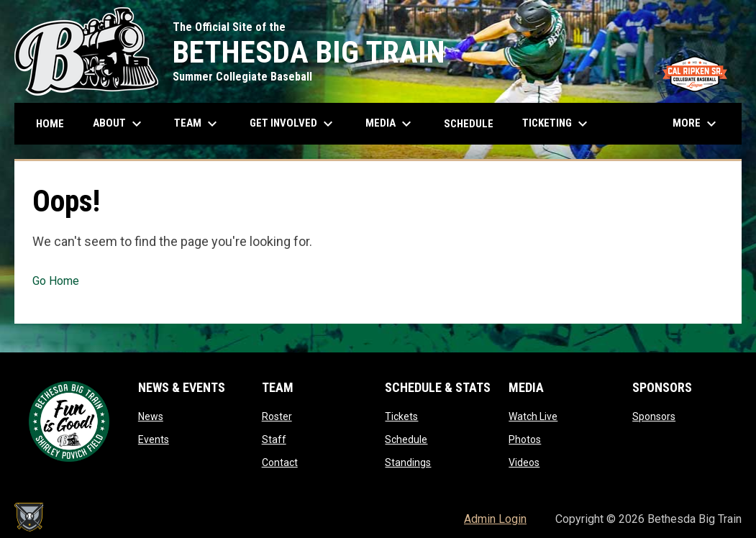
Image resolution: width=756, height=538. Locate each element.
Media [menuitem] (390, 124)
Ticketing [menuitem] (557, 124)
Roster (277, 416)
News (151, 416)
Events (154, 439)
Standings (408, 462)
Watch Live (533, 416)
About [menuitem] (119, 124)
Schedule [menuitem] (469, 124)
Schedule (406, 439)
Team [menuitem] (197, 124)
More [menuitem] (696, 124)
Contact (280, 462)
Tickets (401, 416)
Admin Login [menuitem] (495, 519)
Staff (274, 439)
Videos (524, 462)
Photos (525, 439)
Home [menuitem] (50, 124)
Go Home (56, 281)
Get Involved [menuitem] (293, 124)
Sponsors (654, 416)
